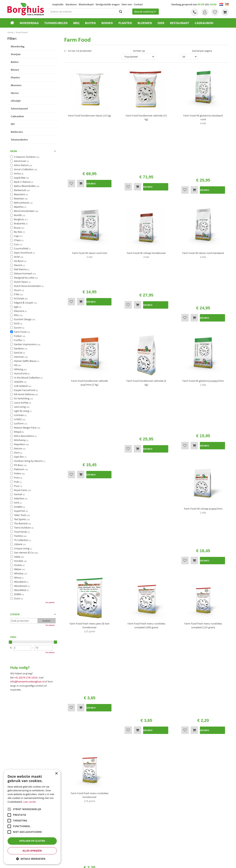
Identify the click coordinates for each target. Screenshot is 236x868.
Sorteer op (139, 51)
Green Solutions (119, 862)
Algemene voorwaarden (135, 754)
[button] (32, 859)
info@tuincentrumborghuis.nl (27, 681)
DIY (13, 124)
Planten (15, 77)
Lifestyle (16, 101)
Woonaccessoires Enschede (77, 843)
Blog (123, 774)
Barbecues (17, 132)
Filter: (12, 38)
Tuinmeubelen (19, 139)
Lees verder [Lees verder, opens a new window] (30, 802)
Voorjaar (16, 54)
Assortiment (128, 759)
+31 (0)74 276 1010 (26, 678)
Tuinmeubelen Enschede (75, 839)
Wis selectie (50, 602)
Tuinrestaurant (19, 108)
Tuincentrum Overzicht (139, 862)
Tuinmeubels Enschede (75, 835)
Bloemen (16, 85)
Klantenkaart (128, 769)
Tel (194, 12)
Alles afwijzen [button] (32, 851)
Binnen (15, 70)
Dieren (15, 93)
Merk (14, 151)
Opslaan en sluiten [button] (32, 841)
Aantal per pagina (202, 51)
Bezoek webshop (146, 12)
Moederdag (18, 46)
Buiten (15, 62)
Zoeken (15, 614)
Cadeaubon (17, 116)
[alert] (32, 817)
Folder (125, 764)
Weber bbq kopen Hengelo (133, 839)
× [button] (56, 774)
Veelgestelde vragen (132, 749)
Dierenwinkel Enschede (132, 835)
